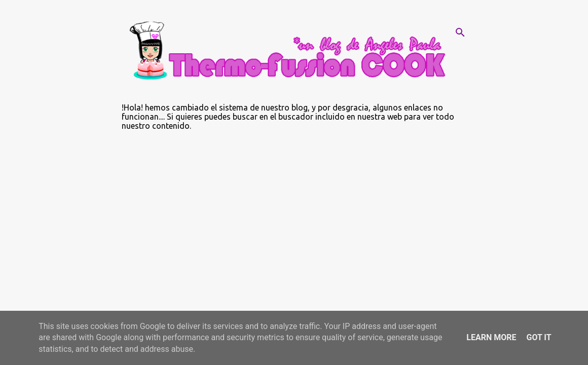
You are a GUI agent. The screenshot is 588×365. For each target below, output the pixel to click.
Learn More (491, 337)
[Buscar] (460, 32)
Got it (539, 337)
